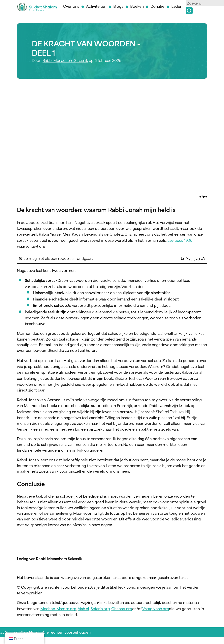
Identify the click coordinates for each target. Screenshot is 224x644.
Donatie (157, 6)
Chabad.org (122, 608)
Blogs (118, 6)
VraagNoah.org (156, 608)
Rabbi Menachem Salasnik (65, 60)
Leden (177, 6)
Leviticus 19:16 (180, 240)
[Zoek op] (189, 11)
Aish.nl (83, 608)
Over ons (71, 6)
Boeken (137, 6)
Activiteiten (96, 6)
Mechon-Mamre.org (58, 608)
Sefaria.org (100, 608)
